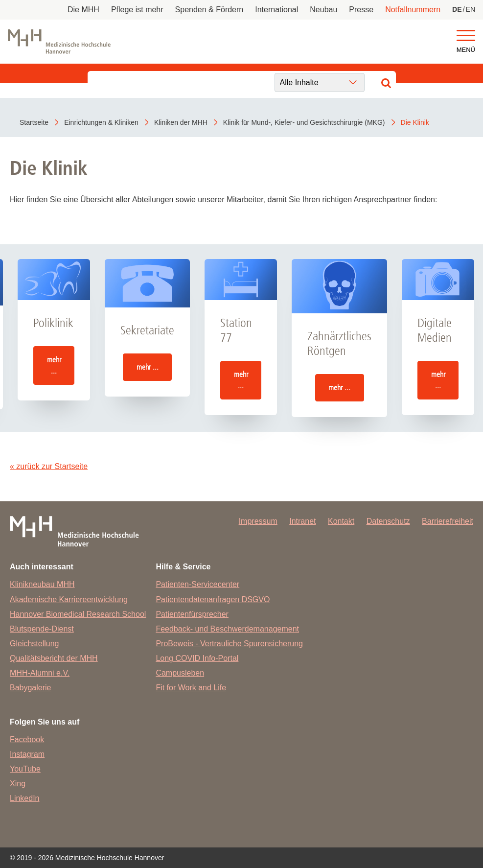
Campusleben (180, 673)
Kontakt (341, 521)
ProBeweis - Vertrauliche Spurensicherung (229, 644)
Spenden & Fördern (209, 10)
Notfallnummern (413, 10)
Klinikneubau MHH (42, 584)
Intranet (302, 521)
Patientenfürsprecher (192, 614)
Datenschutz (388, 521)
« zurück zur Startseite (49, 466)
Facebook (27, 739)
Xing (18, 784)
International (276, 10)
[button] (466, 36)
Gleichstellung (34, 644)
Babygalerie (31, 688)
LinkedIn (25, 798)
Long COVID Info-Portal (197, 658)
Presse (361, 10)
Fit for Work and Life (191, 688)
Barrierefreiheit (448, 521)
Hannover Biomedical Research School (78, 614)
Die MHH (83, 10)
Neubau (323, 10)
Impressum (258, 521)
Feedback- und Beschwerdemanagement (227, 629)
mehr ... (54, 365)
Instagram (27, 754)
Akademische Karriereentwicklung (69, 599)
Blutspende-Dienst (42, 629)
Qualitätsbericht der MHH (54, 658)
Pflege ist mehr (137, 10)
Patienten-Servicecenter (197, 584)
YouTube (25, 769)
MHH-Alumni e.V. (40, 673)
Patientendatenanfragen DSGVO (213, 599)
